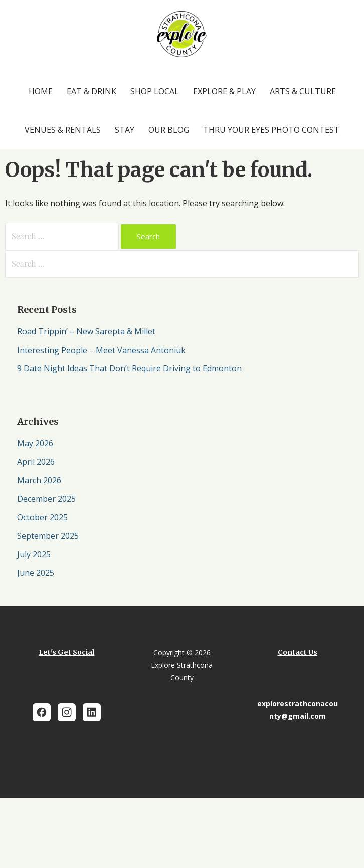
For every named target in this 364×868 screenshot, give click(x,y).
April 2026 (36, 462)
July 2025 (34, 554)
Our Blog (169, 130)
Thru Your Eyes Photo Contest (271, 130)
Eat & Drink (92, 91)
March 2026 (39, 480)
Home (41, 91)
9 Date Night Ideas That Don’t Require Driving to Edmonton (129, 368)
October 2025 (42, 517)
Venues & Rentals (63, 130)
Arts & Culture (303, 91)
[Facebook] (42, 712)
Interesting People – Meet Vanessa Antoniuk (101, 350)
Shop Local (155, 91)
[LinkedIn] (92, 712)
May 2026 (35, 443)
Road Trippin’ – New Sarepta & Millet (86, 331)
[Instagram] (67, 712)
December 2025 (46, 499)
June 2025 (36, 573)
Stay (125, 130)
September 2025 (48, 536)
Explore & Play (224, 91)
